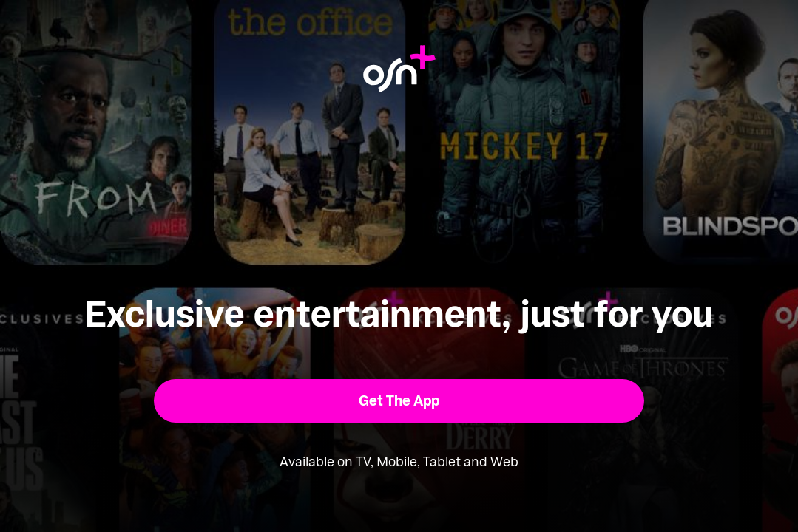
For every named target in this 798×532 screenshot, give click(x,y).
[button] (399, 401)
